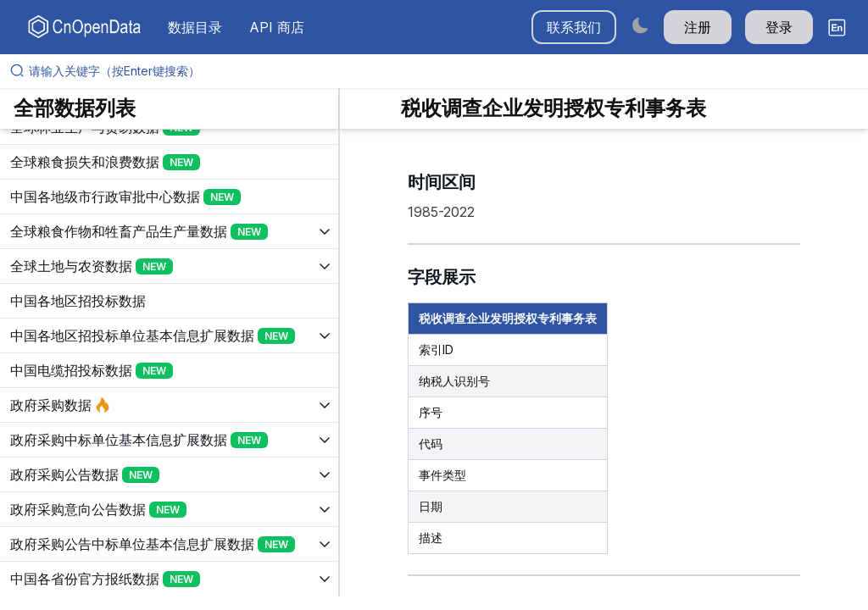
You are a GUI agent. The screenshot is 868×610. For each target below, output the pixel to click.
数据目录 (195, 27)
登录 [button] (779, 27)
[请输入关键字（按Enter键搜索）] (441, 71)
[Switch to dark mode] (640, 25)
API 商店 (277, 27)
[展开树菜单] (169, 162)
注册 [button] (698, 27)
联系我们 (574, 27)
